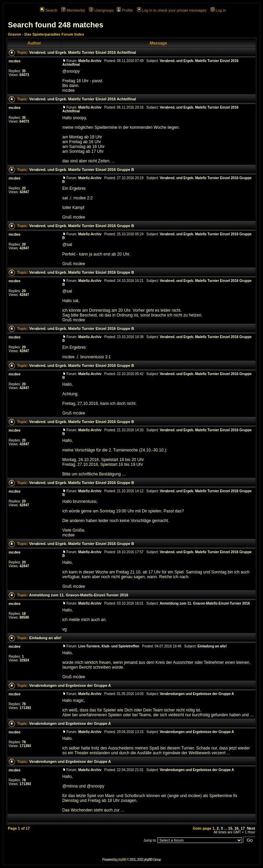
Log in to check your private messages (172, 10)
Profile (125, 10)
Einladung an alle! (45, 638)
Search (49, 10)
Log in (218, 10)
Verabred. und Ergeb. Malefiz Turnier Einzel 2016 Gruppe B (82, 170)
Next (251, 828)
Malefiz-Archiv (90, 61)
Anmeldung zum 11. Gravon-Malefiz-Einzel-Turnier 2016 (79, 595)
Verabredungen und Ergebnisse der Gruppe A (70, 685)
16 (236, 828)
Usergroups (101, 10)
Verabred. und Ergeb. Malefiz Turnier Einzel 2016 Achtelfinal (83, 52)
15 (230, 828)
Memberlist (73, 10)
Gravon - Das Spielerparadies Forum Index (46, 34)
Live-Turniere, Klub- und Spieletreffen (109, 646)
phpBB (122, 860)
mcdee (15, 61)
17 (243, 828)
